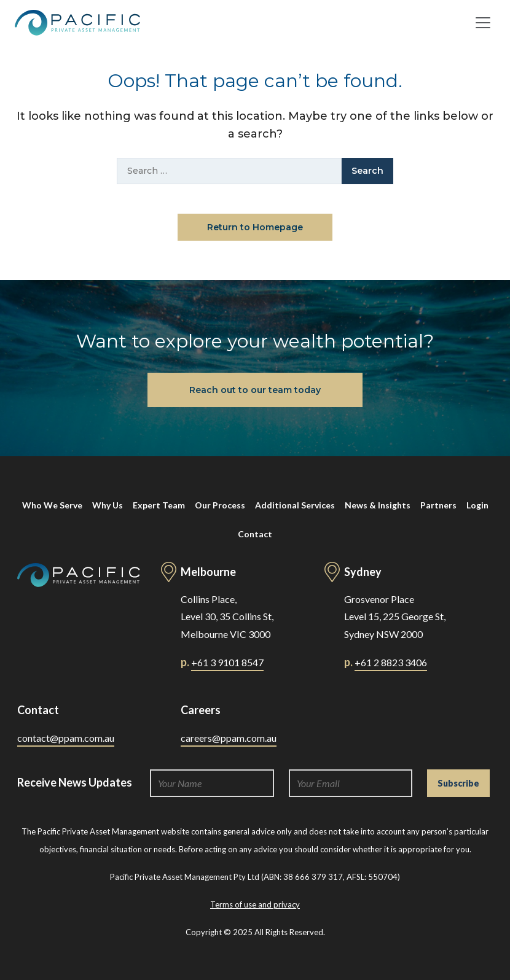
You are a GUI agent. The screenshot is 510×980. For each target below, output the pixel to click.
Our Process (220, 505)
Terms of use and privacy (255, 904)
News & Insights (378, 505)
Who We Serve (52, 505)
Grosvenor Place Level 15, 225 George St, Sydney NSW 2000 (395, 617)
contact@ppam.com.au (66, 738)
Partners (438, 505)
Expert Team (159, 505)
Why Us (108, 505)
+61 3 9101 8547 (227, 662)
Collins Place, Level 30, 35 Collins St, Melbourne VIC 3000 (227, 617)
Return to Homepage (255, 227)
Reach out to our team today (255, 390)
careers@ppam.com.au (229, 738)
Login (477, 505)
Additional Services (295, 505)
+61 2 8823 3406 (391, 662)
